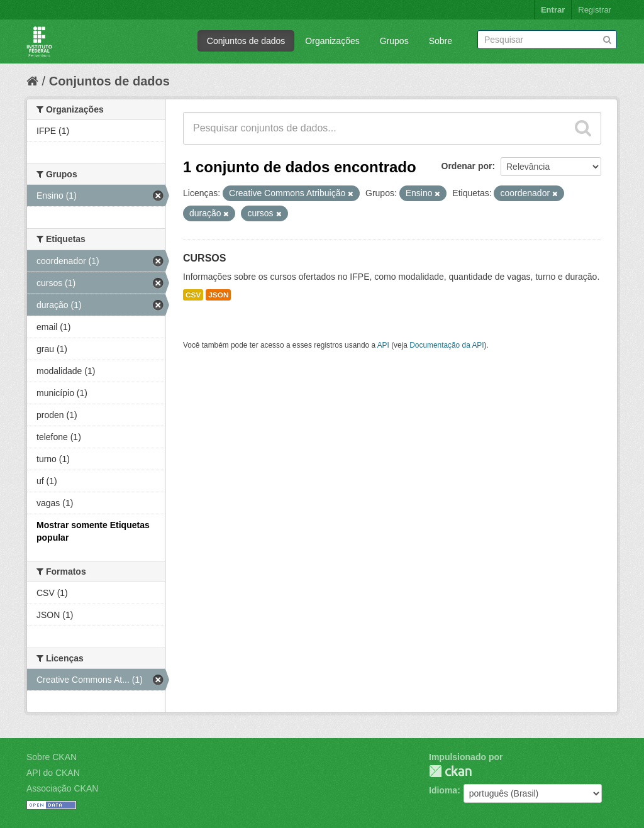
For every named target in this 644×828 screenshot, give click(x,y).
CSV (193, 295)
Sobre (441, 41)
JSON (218, 295)
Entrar (553, 10)
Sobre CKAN (52, 757)
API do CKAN (53, 773)
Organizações (332, 41)
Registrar (595, 10)
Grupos (394, 41)
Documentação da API (447, 345)
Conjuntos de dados (246, 41)
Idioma (443, 790)
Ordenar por (467, 166)
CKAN (450, 771)
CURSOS (204, 258)
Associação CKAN (62, 788)
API (383, 345)
